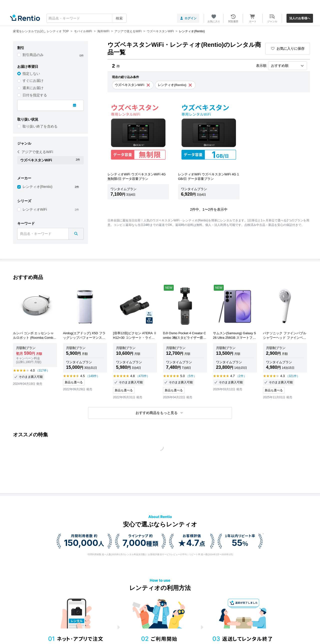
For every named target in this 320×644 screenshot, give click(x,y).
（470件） (143, 376)
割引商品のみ (33, 55)
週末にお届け (33, 88)
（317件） (43, 371)
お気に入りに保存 (288, 49)
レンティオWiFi (35, 209)
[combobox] (86, 18)
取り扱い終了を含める (40, 126)
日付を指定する (35, 95)
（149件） (93, 376)
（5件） (191, 376)
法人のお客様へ (300, 18)
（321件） (293, 376)
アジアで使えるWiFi (35, 152)
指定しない (31, 74)
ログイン (188, 18)
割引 (21, 48)
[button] (160, 413)
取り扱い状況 (28, 119)
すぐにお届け (33, 81)
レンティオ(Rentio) (37, 187)
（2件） (241, 376)
